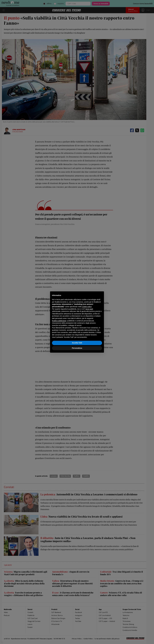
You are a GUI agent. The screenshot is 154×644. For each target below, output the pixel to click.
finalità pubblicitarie (59, 321)
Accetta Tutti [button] (77, 343)
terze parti (89, 309)
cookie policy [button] (87, 307)
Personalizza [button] (77, 348)
